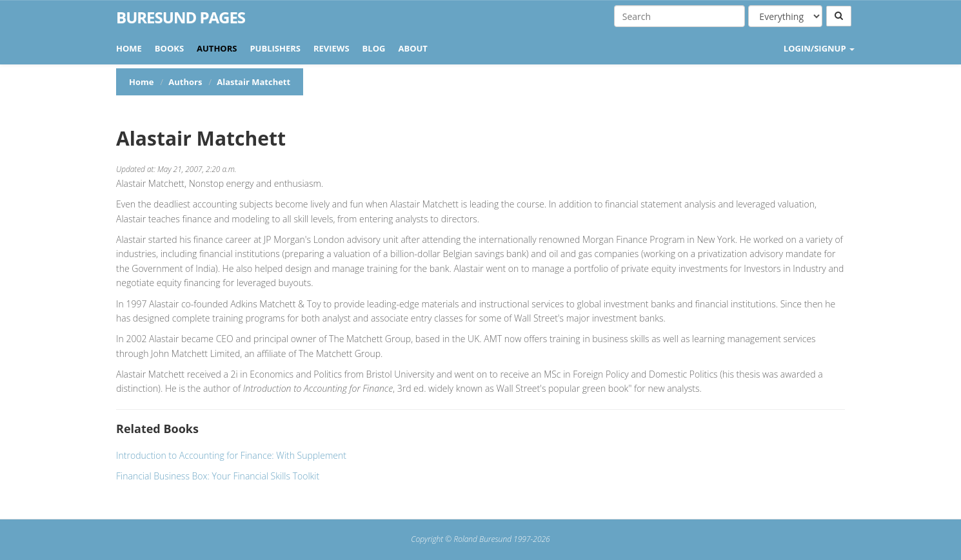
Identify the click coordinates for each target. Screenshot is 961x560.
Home (129, 48)
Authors (217, 48)
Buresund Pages (181, 17)
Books (169, 48)
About (412, 48)
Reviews (332, 48)
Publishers (275, 48)
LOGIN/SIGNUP (819, 48)
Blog (374, 48)
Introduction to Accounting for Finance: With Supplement (231, 455)
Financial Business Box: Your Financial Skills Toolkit (218, 476)
